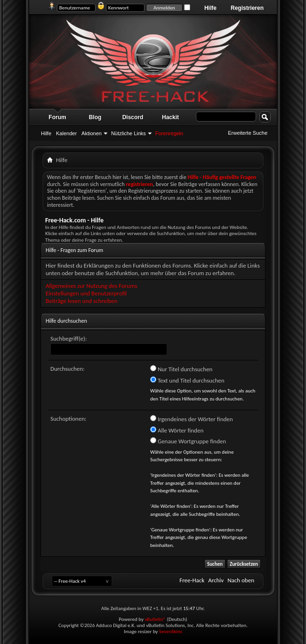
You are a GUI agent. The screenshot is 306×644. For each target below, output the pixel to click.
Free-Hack (192, 580)
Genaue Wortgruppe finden (188, 441)
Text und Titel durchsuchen (187, 380)
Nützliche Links (129, 133)
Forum (57, 117)
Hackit (170, 117)
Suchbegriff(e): (68, 338)
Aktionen (92, 133)
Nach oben (241, 580)
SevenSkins (171, 632)
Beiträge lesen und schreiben (81, 301)
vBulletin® (155, 619)
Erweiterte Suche (248, 133)
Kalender (66, 133)
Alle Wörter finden (177, 430)
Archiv (216, 580)
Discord (133, 117)
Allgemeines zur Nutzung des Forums (92, 286)
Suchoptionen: (68, 419)
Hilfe (210, 8)
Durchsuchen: (68, 369)
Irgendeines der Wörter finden (192, 419)
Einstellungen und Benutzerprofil (86, 293)
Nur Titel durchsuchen (181, 369)
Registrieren (247, 8)
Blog (95, 117)
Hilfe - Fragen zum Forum (74, 250)
